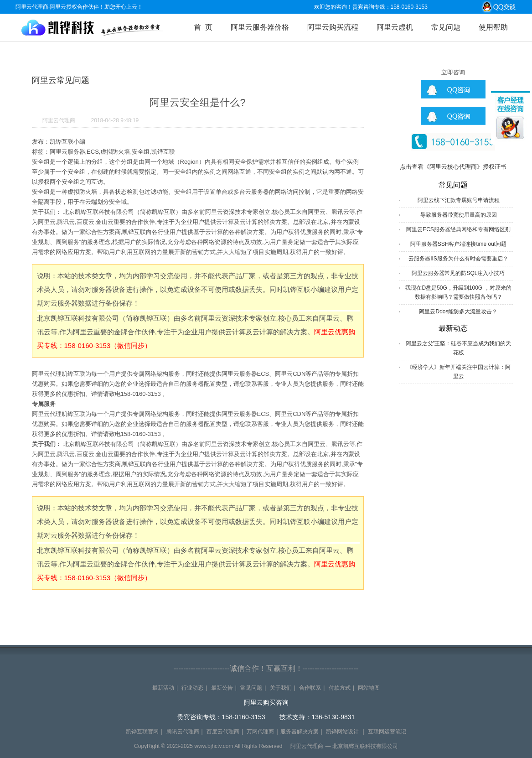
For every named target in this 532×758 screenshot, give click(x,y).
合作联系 (310, 688)
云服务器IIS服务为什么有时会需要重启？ (458, 259)
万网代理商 (260, 732)
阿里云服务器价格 (260, 27)
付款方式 (340, 688)
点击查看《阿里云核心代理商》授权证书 (453, 167)
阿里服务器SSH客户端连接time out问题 (458, 244)
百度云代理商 (223, 732)
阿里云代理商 (59, 120)
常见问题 (446, 27)
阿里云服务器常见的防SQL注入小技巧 (458, 273)
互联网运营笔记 (387, 732)
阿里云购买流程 (333, 27)
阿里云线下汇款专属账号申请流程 (459, 200)
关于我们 (281, 688)
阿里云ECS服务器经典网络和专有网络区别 (458, 229)
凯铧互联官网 (142, 732)
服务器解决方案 (300, 732)
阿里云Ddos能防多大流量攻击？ (458, 312)
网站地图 (369, 688)
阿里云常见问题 (61, 80)
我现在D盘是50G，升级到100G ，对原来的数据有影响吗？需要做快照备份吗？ (458, 292)
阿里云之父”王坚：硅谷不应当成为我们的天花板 (459, 348)
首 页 (203, 27)
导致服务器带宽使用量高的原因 (459, 215)
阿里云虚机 (395, 27)
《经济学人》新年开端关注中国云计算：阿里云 (459, 372)
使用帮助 (493, 27)
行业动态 (192, 688)
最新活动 (163, 688)
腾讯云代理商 (183, 732)
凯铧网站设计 (342, 732)
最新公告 (222, 688)
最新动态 (453, 328)
